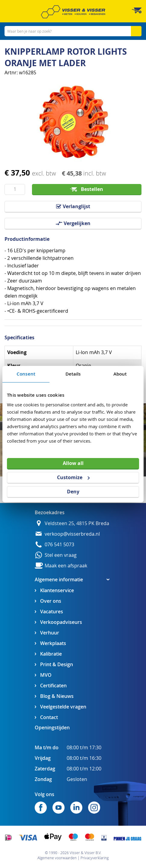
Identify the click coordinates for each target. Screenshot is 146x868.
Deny (73, 492)
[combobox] (73, 31)
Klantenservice (57, 590)
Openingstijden (52, 728)
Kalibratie (51, 654)
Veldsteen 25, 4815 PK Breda (77, 523)
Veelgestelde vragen (63, 707)
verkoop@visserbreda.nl (72, 534)
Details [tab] (73, 374)
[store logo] (73, 12)
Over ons (51, 601)
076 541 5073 (59, 545)
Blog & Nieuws (57, 696)
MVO (46, 675)
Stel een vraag (61, 555)
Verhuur (50, 633)
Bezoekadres (50, 512)
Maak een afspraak (66, 566)
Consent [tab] (26, 374)
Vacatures (52, 612)
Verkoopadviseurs (61, 622)
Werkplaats (53, 643)
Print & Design (57, 665)
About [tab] (120, 374)
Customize (73, 477)
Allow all (73, 463)
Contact (49, 717)
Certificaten (53, 686)
